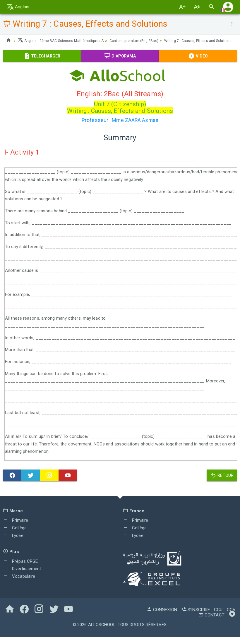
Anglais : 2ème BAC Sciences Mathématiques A (66, 40)
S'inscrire (196, 617)
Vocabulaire (19, 583)
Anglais (18, 7)
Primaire (16, 527)
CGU (218, 617)
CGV (231, 617)
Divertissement (22, 576)
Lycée (13, 543)
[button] (228, 7)
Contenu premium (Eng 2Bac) (147, 40)
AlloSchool (102, 632)
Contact (211, 622)
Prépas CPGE (20, 568)
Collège (15, 535)
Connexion (162, 617)
